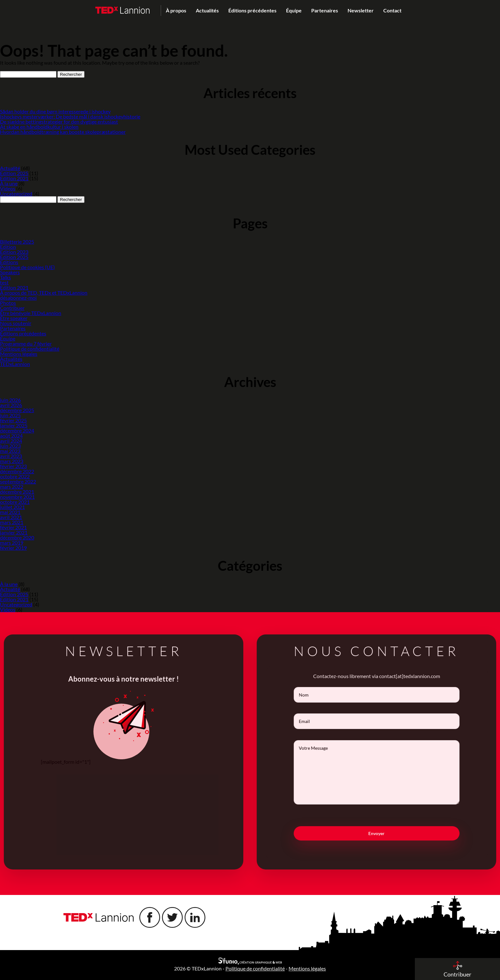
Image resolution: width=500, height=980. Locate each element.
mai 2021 (10, 512)
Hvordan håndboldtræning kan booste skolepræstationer (63, 132)
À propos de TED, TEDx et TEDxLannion (44, 293)
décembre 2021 (17, 492)
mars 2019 (12, 543)
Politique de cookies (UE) (27, 267)
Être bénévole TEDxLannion (31, 313)
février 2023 (13, 466)
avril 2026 (11, 405)
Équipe (294, 10)
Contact (392, 10)
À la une (9, 183)
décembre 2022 (17, 471)
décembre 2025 (17, 410)
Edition (8, 247)
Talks (5, 277)
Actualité (10, 168)
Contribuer (12, 308)
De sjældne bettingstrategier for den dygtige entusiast (59, 122)
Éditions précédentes (252, 10)
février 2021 (13, 527)
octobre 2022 (15, 476)
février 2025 (13, 420)
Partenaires (325, 10)
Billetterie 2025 (17, 242)
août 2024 (11, 436)
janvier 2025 (14, 425)
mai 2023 (10, 451)
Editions (9, 262)
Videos (8, 188)
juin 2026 (10, 400)
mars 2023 (12, 461)
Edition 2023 (14, 252)
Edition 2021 (14, 178)
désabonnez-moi (18, 298)
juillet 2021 (12, 507)
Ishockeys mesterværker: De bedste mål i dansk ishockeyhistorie (70, 116)
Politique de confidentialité (30, 349)
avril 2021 (11, 517)
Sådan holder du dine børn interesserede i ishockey (55, 111)
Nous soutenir (16, 323)
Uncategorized (16, 193)
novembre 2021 (17, 497)
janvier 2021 (14, 532)
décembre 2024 (17, 430)
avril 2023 (11, 456)
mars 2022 (12, 486)
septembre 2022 (18, 481)
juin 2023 (10, 446)
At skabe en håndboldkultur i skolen (39, 127)
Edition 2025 (14, 173)
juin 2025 (10, 415)
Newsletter (361, 10)
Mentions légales (19, 354)
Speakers (10, 272)
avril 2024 (11, 441)
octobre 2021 (15, 502)
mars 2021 (12, 522)
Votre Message (385, 772)
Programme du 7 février (26, 343)
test (4, 282)
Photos (8, 303)
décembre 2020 (17, 537)
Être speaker (14, 318)
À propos (176, 10)
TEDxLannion (15, 364)
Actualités (207, 10)
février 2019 (13, 548)
